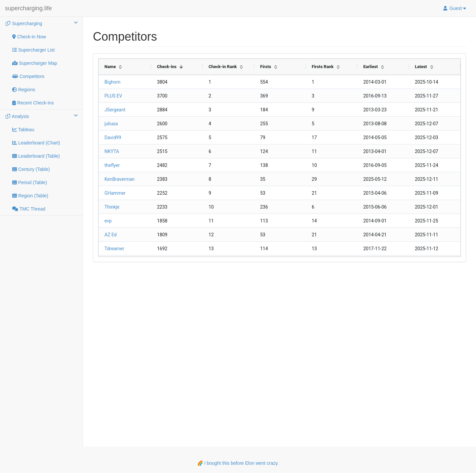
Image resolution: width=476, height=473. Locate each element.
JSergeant (115, 110)
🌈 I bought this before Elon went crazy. (238, 463)
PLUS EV (113, 96)
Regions (24, 90)
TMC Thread (29, 209)
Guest (454, 8)
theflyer (112, 165)
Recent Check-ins (33, 103)
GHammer (115, 193)
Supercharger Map (35, 63)
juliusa (111, 124)
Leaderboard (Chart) (36, 143)
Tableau (23, 130)
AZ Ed (111, 235)
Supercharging (41, 23)
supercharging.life (28, 8)
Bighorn (112, 82)
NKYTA (112, 151)
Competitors (28, 76)
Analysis (41, 116)
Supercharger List (33, 50)
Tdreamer (114, 249)
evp (108, 221)
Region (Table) (30, 196)
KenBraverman (119, 179)
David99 (113, 138)
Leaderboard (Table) (36, 156)
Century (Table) (31, 169)
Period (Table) (30, 182)
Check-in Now (29, 37)
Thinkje (112, 207)
